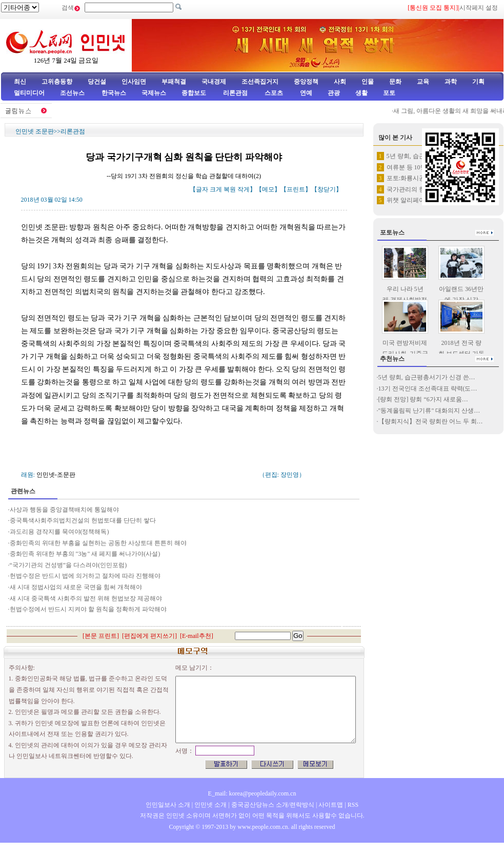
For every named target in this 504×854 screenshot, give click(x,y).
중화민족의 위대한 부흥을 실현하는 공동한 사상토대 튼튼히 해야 (98, 543)
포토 (389, 93)
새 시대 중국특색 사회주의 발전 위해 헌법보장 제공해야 (86, 598)
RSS (353, 805)
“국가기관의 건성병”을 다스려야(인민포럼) (69, 565)
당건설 (97, 82)
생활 (361, 93)
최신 (20, 82)
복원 (230, 189)
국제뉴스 (154, 93)
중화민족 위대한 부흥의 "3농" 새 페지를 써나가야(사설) (86, 554)
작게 (244, 189)
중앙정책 (306, 82)
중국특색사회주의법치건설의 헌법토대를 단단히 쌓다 (83, 520)
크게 (216, 189)
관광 (334, 93)
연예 (305, 93)
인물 (368, 82)
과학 (451, 82)
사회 (340, 82)
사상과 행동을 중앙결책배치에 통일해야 (64, 510)
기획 (478, 82)
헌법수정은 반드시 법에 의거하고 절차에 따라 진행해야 (85, 576)
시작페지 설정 (479, 8)
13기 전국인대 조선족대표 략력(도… (428, 389)
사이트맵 (331, 805)
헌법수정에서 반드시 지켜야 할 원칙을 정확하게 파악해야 (88, 609)
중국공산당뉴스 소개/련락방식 (273, 805)
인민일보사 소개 (168, 805)
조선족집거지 (260, 82)
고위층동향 (57, 82)
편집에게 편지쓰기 (149, 636)
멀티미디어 (29, 93)
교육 (423, 82)
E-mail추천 (197, 636)
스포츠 (273, 93)
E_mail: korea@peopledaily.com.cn (252, 793)
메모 (268, 189)
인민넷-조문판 (56, 475)
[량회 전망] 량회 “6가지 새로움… (423, 399)
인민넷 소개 (210, 805)
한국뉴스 (114, 93)
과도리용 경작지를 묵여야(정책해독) (59, 532)
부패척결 (174, 82)
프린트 (296, 189)
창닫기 (327, 189)
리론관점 (235, 93)
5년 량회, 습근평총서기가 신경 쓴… (427, 377)
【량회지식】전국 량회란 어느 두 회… (431, 421)
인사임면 (134, 82)
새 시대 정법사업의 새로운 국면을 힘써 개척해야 (76, 587)
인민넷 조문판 (35, 131)
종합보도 (194, 93)
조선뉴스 (73, 93)
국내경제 (214, 82)
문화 (395, 82)
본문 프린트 (101, 636)
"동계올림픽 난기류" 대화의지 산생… (429, 411)
